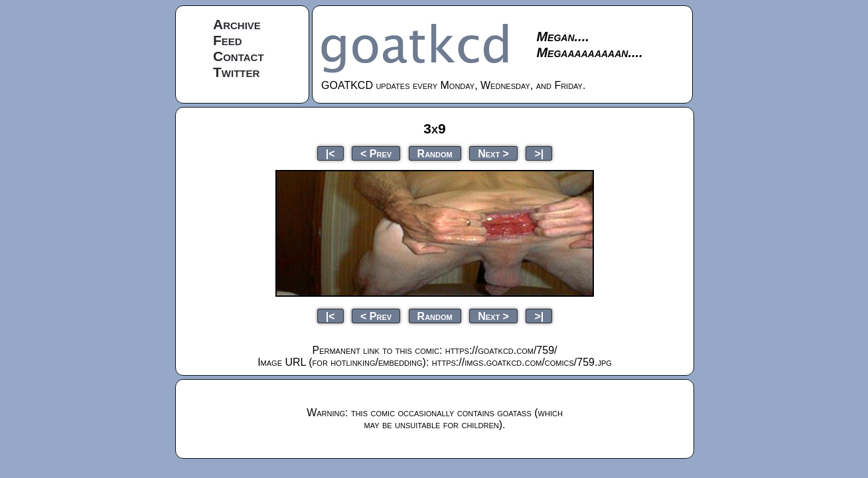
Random (435, 153)
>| (539, 153)
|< (330, 153)
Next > (493, 153)
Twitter (236, 72)
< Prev (376, 153)
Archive (237, 24)
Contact (239, 56)
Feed (228, 40)
